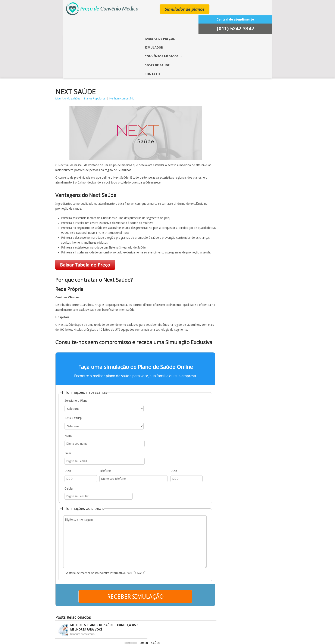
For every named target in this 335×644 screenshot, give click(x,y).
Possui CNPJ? (143, 362)
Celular (151, 396)
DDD (78, 396)
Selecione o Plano (87, 362)
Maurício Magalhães (79, 43)
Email (138, 379)
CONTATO (209, 23)
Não (151, 484)
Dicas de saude (182, 23)
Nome (79, 379)
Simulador (113, 23)
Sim (142, 484)
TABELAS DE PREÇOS (82, 23)
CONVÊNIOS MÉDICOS (146, 23)
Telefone (93, 396)
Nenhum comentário (133, 43)
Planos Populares (106, 43)
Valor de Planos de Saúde (217, 639)
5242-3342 (249, 13)
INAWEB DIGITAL (167, 639)
